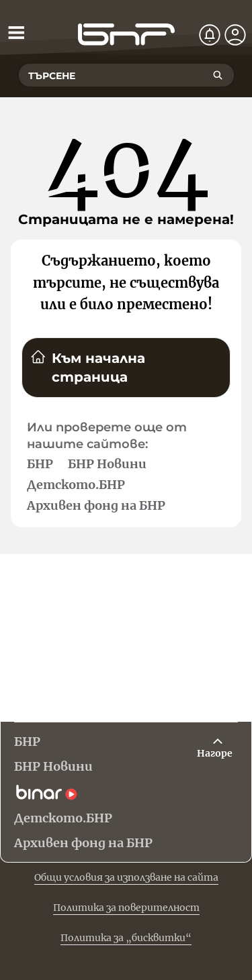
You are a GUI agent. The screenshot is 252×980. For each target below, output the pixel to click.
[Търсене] (218, 75)
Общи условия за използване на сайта (126, 877)
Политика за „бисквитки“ (126, 938)
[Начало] (126, 35)
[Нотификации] (210, 35)
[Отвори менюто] (16, 32)
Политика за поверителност (126, 908)
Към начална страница (88, 367)
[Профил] (235, 35)
